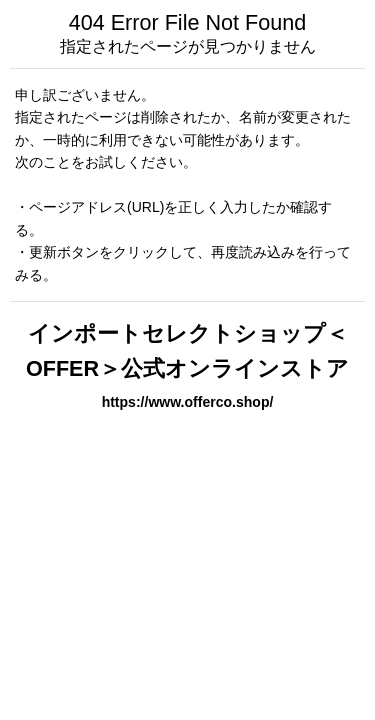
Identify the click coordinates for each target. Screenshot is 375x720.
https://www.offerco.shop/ (188, 402)
